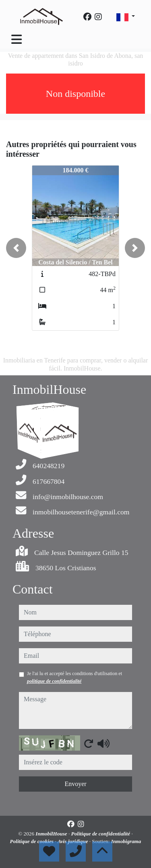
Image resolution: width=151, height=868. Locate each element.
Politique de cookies (33, 841)
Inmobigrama (126, 841)
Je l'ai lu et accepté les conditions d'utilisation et (74, 677)
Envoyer (75, 784)
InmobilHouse (52, 834)
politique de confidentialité (54, 681)
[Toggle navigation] (17, 39)
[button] (16, 248)
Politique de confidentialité (101, 834)
